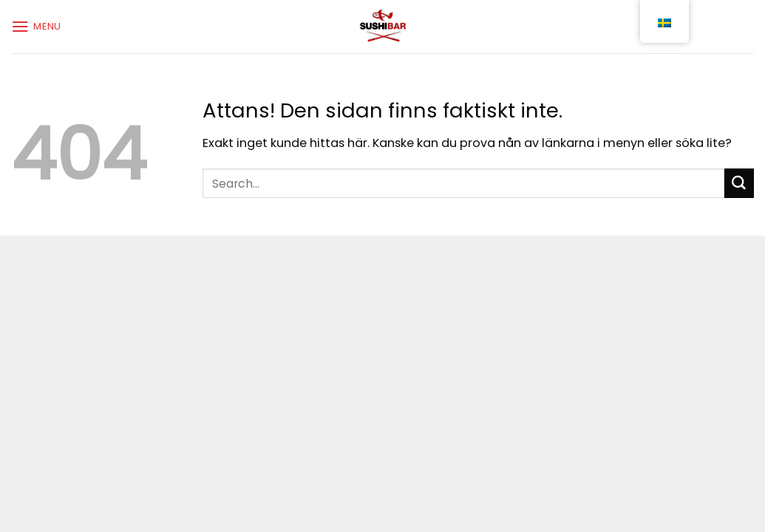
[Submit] (739, 183)
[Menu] (36, 26)
